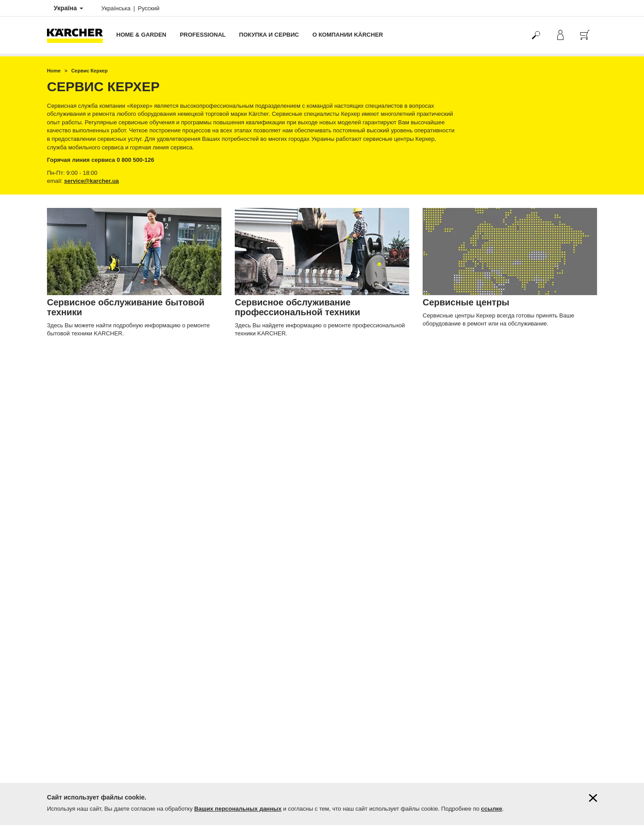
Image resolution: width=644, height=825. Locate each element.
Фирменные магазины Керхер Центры (94, 717)
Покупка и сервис (269, 35)
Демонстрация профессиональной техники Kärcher (111, 756)
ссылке (492, 809)
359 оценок (483, 598)
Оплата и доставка (70, 570)
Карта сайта (62, 748)
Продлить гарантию (71, 585)
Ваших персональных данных (238, 809)
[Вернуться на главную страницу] (78, 35)
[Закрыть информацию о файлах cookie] (593, 798)
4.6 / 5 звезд (485, 590)
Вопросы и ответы (70, 733)
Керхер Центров (393, 625)
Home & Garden (141, 35)
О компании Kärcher (347, 35)
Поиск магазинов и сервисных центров (95, 725)
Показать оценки (490, 605)
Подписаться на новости (77, 740)
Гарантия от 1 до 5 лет (75, 578)
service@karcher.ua (91, 181)
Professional (203, 35)
